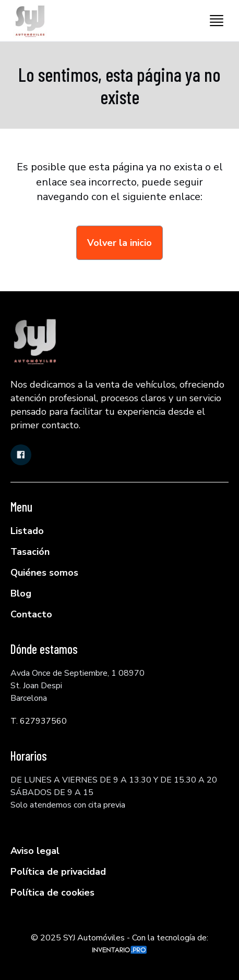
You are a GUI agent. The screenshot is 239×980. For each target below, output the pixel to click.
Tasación (30, 552)
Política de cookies (52, 892)
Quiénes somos (44, 573)
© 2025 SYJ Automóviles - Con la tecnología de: (120, 943)
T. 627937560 (39, 721)
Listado (27, 531)
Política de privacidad (58, 872)
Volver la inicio (120, 243)
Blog (21, 593)
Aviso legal (35, 851)
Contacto (31, 614)
